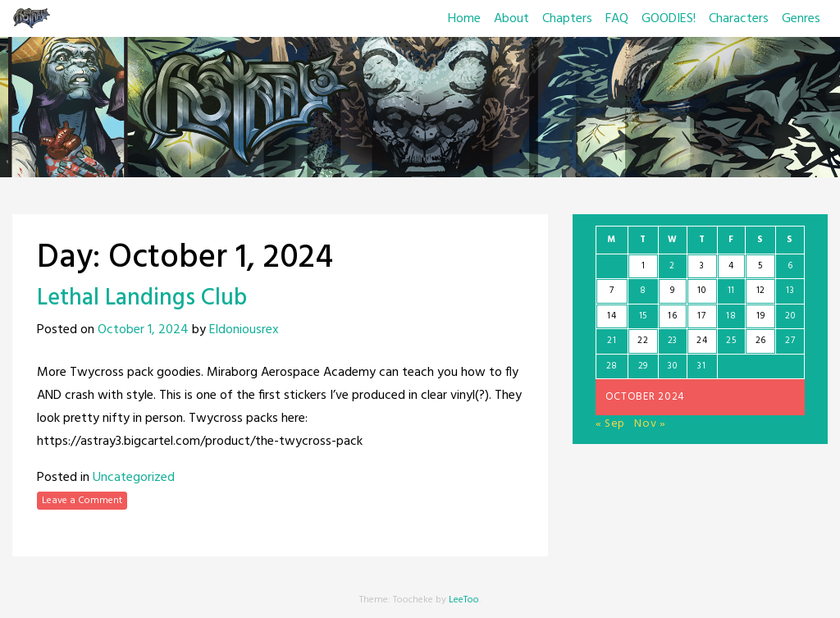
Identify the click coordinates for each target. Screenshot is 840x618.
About (511, 19)
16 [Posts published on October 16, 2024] (672, 316)
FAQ (617, 19)
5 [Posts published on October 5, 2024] (760, 266)
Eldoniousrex (244, 330)
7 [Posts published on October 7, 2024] (612, 291)
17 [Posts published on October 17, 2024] (701, 316)
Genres (801, 19)
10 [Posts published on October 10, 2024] (701, 291)
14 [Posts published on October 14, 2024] (612, 316)
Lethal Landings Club (142, 298)
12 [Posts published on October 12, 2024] (761, 291)
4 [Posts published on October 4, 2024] (731, 266)
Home (464, 19)
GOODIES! (669, 19)
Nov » (650, 424)
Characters (739, 19)
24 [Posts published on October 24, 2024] (702, 341)
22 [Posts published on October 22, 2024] (643, 341)
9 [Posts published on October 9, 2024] (673, 291)
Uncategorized (134, 478)
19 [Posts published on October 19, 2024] (760, 316)
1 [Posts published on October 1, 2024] (644, 266)
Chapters (567, 19)
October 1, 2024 (143, 330)
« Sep (611, 424)
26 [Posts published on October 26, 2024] (761, 341)
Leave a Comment (82, 501)
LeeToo (464, 600)
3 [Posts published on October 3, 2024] (702, 266)
